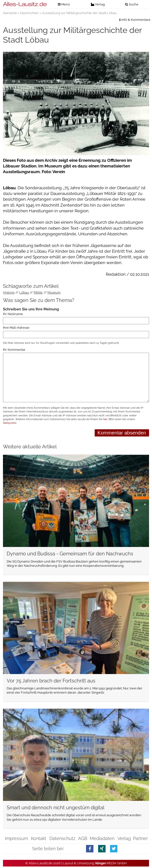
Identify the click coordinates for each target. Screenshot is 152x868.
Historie (9, 292)
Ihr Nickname (13, 314)
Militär (38, 292)
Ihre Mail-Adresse (16, 328)
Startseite (10, 13)
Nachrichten (30, 13)
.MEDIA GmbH (111, 863)
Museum (54, 292)
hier (105, 419)
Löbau (24, 292)
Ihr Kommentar (14, 350)
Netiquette (10, 423)
